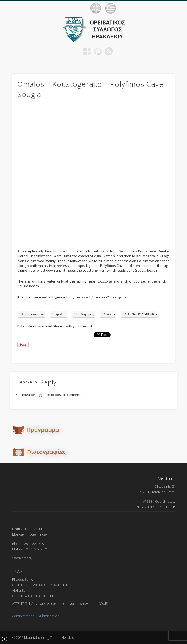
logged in (43, 395)
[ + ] (5, 639)
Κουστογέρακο (33, 314)
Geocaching (87, 51)
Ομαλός (60, 314)
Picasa (98, 51)
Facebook (77, 51)
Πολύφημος (85, 314)
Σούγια (109, 314)
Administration (23, 616)
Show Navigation (177, 8)
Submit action (49, 616)
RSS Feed (109, 51)
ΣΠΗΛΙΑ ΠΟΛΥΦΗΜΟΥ (141, 314)
